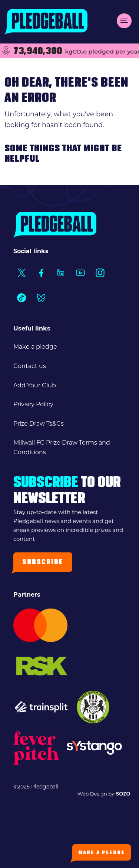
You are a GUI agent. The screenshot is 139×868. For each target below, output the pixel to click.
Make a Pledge (102, 853)
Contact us (30, 366)
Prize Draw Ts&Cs (39, 424)
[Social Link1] (21, 273)
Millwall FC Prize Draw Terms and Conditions (62, 447)
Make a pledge (35, 347)
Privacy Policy (33, 404)
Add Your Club (35, 385)
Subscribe (43, 563)
